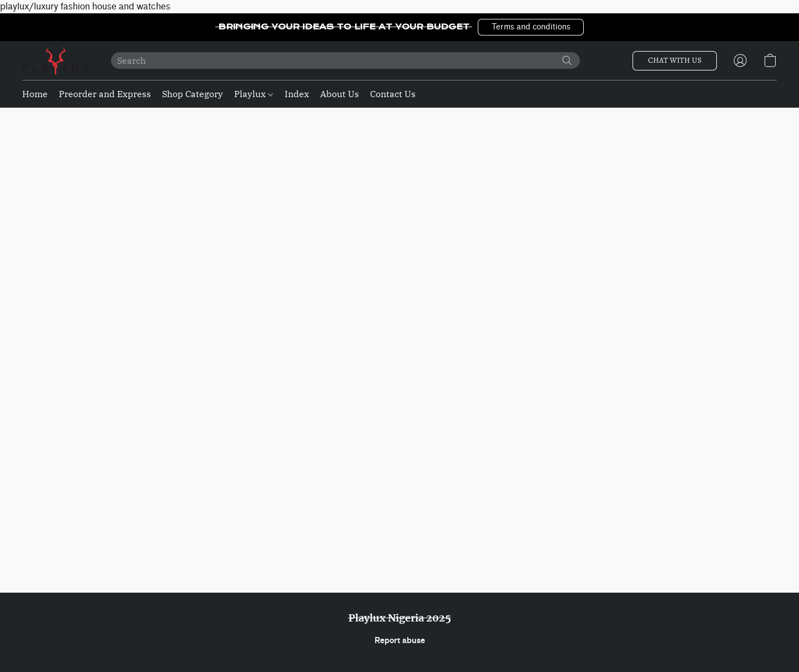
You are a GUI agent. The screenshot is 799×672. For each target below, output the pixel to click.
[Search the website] (567, 60)
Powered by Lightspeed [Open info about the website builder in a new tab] (399, 661)
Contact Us (393, 94)
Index (297, 94)
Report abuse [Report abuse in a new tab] (400, 641)
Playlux (254, 94)
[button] (531, 27)
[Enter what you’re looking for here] (345, 60)
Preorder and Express (105, 94)
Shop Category (193, 94)
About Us (340, 94)
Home (35, 94)
